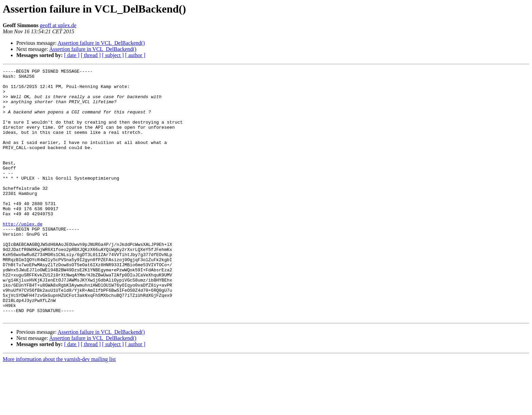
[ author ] (135, 55)
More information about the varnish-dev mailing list (59, 409)
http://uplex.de (23, 255)
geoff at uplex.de (58, 25)
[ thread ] (91, 55)
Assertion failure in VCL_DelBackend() (101, 43)
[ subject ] (113, 55)
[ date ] (72, 55)
